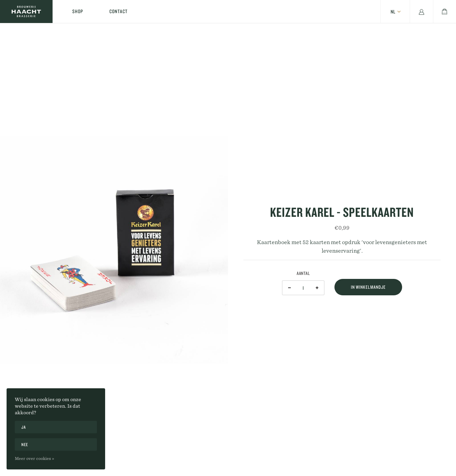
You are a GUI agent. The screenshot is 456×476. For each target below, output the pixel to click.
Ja (23, 427)
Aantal (303, 273)
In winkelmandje (368, 287)
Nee (25, 444)
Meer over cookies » (34, 458)
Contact (118, 11)
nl (393, 12)
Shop (78, 11)
